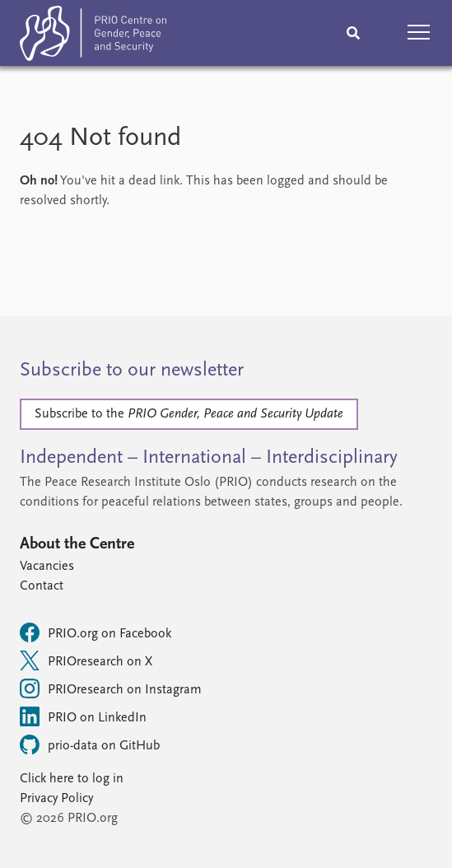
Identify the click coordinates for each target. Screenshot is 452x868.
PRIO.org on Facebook (96, 632)
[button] (419, 33)
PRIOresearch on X (86, 660)
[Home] (93, 37)
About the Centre (77, 544)
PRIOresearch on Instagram (111, 688)
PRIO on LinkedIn (83, 716)
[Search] (353, 33)
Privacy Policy (56, 799)
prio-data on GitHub (90, 744)
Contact (42, 586)
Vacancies (47, 567)
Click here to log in (72, 779)
